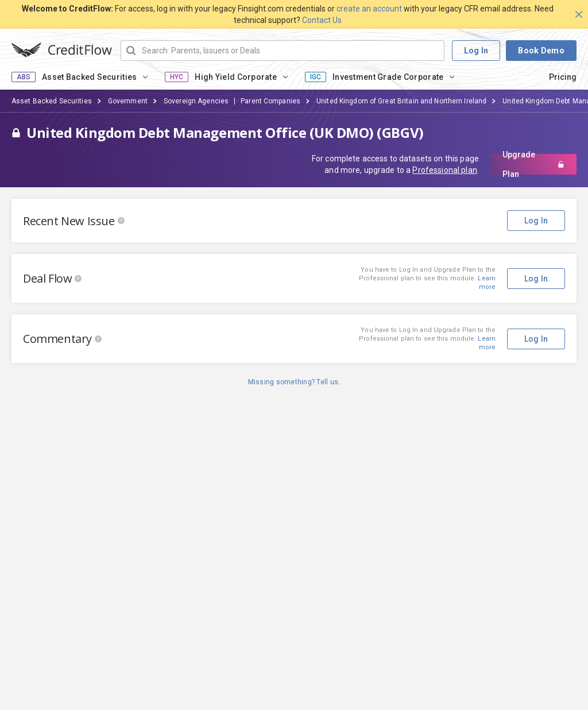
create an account (369, 9)
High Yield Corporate (236, 77)
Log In (476, 51)
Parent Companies (270, 101)
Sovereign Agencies (196, 101)
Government (128, 101)
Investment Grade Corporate (388, 77)
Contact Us (322, 20)
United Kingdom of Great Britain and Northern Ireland (401, 101)
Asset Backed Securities (89, 77)
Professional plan (444, 170)
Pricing (563, 77)
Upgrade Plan (533, 164)
